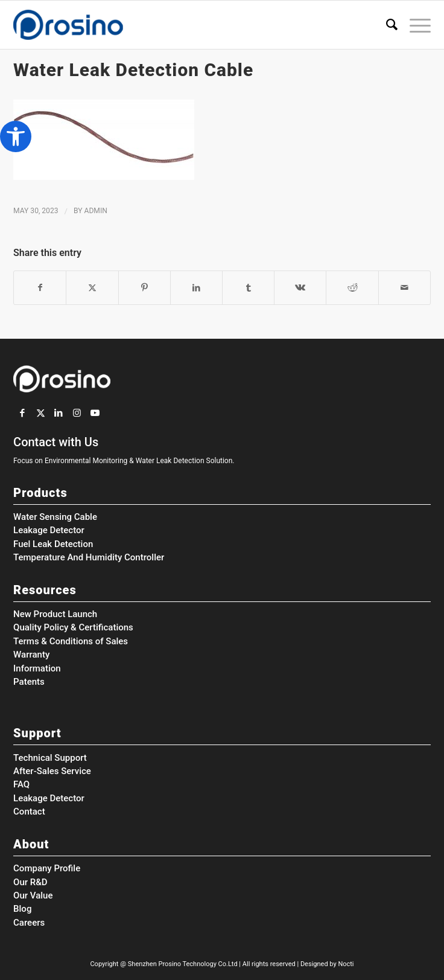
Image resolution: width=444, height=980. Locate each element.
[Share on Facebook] (40, 288)
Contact (29, 812)
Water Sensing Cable (55, 517)
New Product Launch (55, 614)
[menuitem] (386, 25)
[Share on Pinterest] (144, 288)
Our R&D (30, 882)
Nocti (346, 964)
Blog (22, 909)
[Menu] (414, 25)
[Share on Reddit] (352, 288)
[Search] (386, 25)
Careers (29, 923)
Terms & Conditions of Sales (71, 641)
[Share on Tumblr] (248, 288)
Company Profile (47, 868)
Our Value (33, 895)
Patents (29, 682)
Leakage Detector (49, 530)
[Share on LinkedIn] (196, 288)
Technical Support (50, 758)
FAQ (21, 784)
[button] (16, 136)
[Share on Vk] (300, 288)
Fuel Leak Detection (53, 544)
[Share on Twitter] (92, 288)
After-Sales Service (52, 771)
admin (96, 211)
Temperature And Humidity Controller (89, 557)
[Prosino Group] (180, 25)
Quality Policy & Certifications (73, 627)
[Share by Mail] (404, 288)
